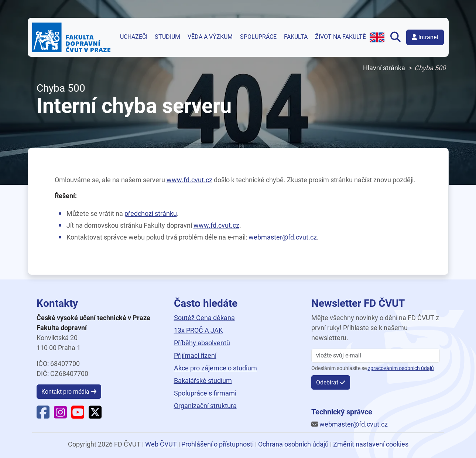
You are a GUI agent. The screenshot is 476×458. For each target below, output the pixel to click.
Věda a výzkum (210, 37)
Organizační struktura (205, 406)
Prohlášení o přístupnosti (218, 444)
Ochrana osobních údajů (293, 444)
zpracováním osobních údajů (401, 368)
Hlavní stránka (384, 68)
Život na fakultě (340, 37)
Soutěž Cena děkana (204, 318)
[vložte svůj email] (376, 356)
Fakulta (296, 37)
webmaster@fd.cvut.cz (283, 237)
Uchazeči (134, 37)
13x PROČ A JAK (198, 330)
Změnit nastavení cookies (371, 444)
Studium (167, 37)
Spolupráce (258, 37)
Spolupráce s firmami (205, 393)
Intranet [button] (425, 37)
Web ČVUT (161, 444)
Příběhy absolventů (202, 343)
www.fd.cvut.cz (189, 180)
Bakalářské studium (203, 381)
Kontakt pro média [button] (65, 392)
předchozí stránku (151, 213)
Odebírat (327, 382)
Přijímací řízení (195, 355)
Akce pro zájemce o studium (215, 368)
